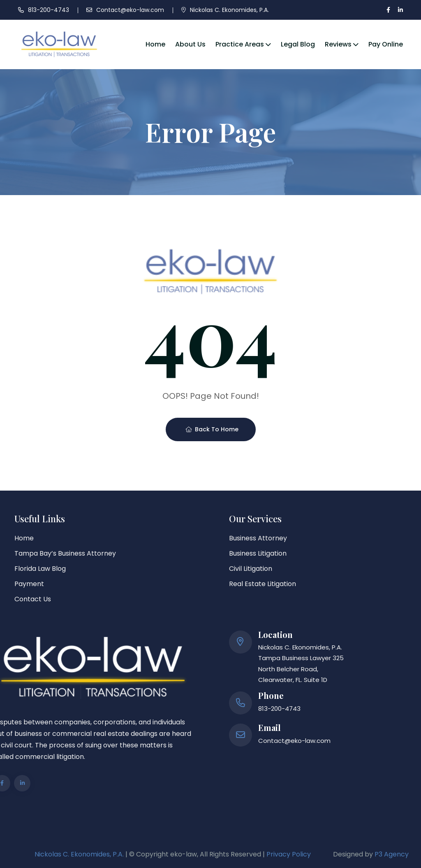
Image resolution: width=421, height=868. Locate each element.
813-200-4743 (49, 10)
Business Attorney (258, 538)
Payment (29, 584)
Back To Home (212, 429)
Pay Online (386, 44)
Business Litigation (258, 553)
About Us (190, 44)
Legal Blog (298, 44)
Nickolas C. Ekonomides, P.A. (229, 10)
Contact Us (33, 599)
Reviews (338, 44)
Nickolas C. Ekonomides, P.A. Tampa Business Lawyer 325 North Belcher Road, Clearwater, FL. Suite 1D (301, 663)
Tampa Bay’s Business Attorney (65, 553)
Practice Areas (240, 44)
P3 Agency (392, 854)
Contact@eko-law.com (130, 10)
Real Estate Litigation (263, 584)
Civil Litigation (251, 569)
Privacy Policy (289, 854)
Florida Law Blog (40, 569)
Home (155, 44)
